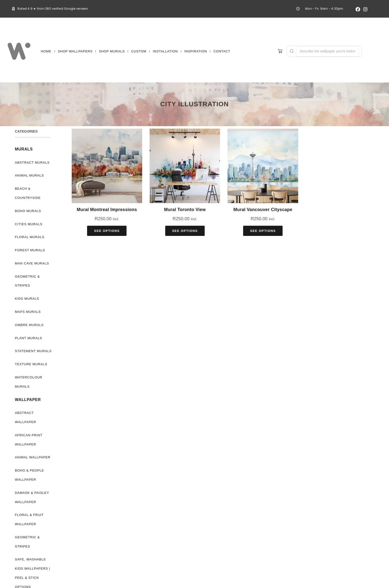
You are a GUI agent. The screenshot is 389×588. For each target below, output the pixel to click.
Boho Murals (28, 211)
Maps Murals (28, 312)
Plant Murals (29, 338)
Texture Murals (31, 364)
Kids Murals (27, 299)
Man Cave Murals (32, 263)
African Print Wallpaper (29, 440)
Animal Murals (29, 175)
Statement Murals (33, 351)
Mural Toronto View (185, 210)
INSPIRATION (196, 51)
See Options (107, 231)
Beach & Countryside (28, 193)
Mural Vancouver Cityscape (263, 210)
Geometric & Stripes (27, 281)
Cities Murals (29, 224)
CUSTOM (139, 51)
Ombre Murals (29, 325)
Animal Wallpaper (33, 457)
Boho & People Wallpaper (29, 475)
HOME (46, 51)
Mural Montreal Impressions (107, 210)
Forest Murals (30, 250)
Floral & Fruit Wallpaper (29, 519)
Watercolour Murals (29, 382)
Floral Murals (30, 237)
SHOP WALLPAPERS (75, 51)
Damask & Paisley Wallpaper (32, 497)
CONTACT (222, 51)
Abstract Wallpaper (26, 417)
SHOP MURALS (112, 51)
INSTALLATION (165, 51)
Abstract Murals (32, 163)
